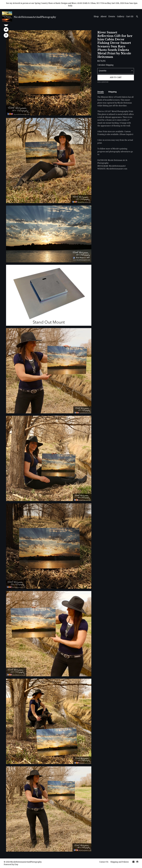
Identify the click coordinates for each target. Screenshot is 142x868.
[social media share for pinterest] (6, 36)
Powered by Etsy (11, 864)
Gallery (121, 16)
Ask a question (103, 82)
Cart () (130, 16)
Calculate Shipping (105, 65)
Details (101, 92)
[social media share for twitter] (6, 30)
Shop (96, 16)
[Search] (137, 17)
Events (112, 16)
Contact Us (104, 862)
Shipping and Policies (120, 862)
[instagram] (137, 862)
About (104, 16)
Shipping (112, 92)
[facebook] (133, 862)
